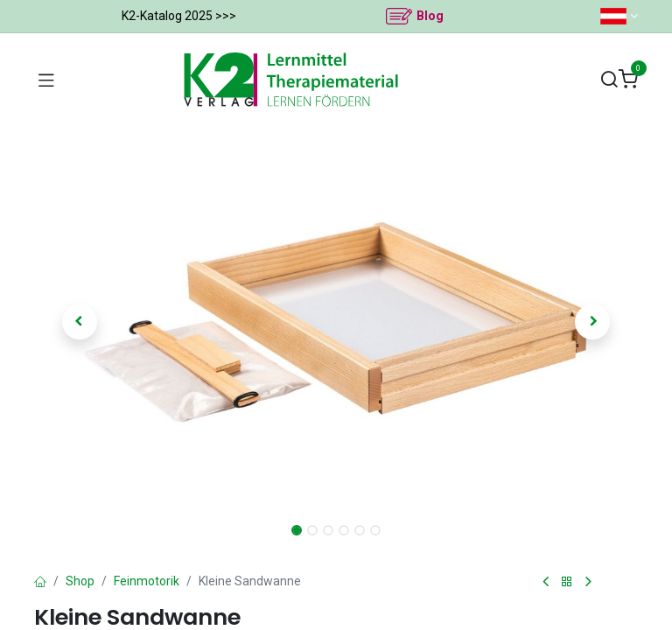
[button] (80, 322)
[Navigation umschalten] (46, 80)
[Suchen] (609, 80)
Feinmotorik (147, 581)
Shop (80, 581)
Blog (430, 16)
